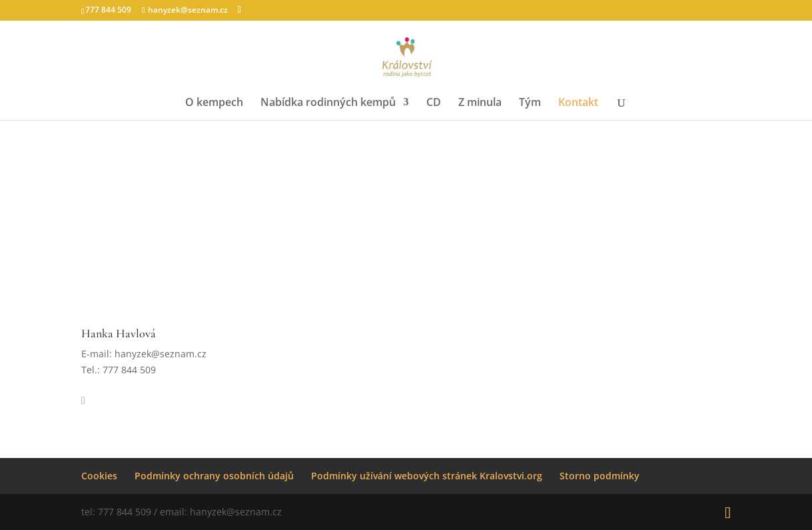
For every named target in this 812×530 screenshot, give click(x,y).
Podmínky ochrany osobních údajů (214, 476)
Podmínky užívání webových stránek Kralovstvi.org (427, 476)
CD (434, 103)
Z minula (480, 103)
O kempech (214, 103)
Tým (530, 103)
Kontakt (578, 103)
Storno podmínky (600, 476)
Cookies (99, 476)
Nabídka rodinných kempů (328, 103)
